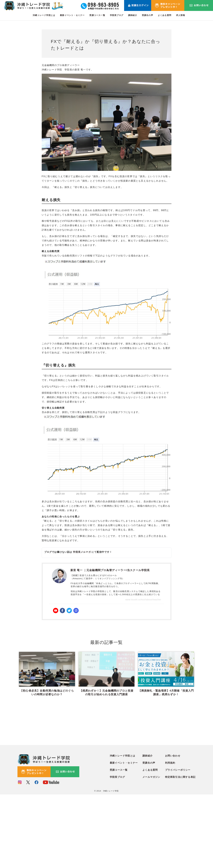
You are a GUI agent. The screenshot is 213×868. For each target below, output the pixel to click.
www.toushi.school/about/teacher (143, 600)
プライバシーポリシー (178, 844)
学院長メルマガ (82, 552)
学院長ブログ (117, 15)
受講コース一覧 (97, 15)
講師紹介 (133, 15)
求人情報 (181, 15)
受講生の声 (147, 15)
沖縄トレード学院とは (44, 15)
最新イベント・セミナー (72, 15)
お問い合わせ (173, 830)
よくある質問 (165, 15)
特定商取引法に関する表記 (180, 851)
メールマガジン (151, 851)
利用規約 (170, 837)
